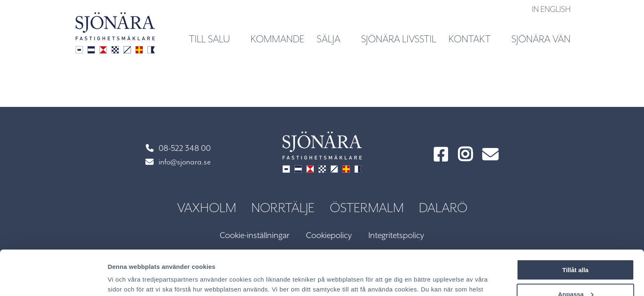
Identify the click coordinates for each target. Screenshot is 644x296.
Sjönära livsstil (399, 39)
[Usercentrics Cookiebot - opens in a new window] (53, 280)
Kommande (277, 39)
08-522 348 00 (178, 149)
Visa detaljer (126, 280)
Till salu (214, 39)
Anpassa (576, 252)
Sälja (333, 39)
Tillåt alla (575, 228)
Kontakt (474, 39)
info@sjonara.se (178, 162)
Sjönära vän (541, 39)
